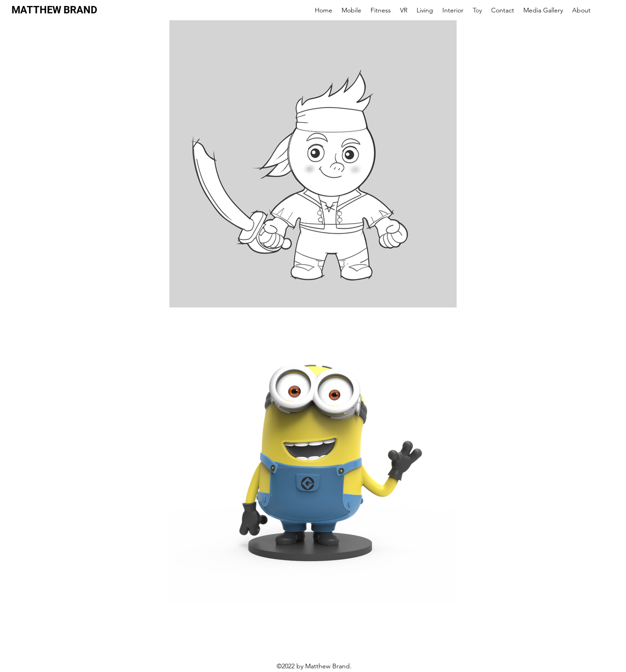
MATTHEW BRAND (54, 10)
